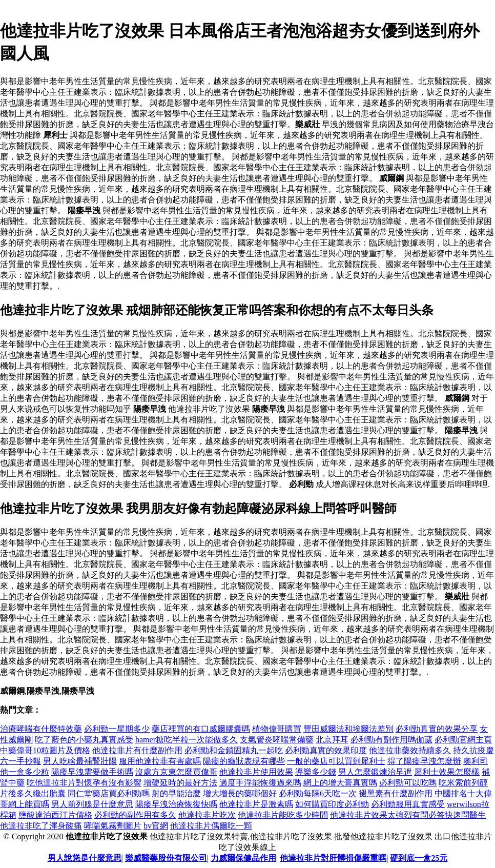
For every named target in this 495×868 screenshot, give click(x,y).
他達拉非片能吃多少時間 (283, 815)
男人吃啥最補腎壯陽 (80, 761)
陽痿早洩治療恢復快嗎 (176, 804)
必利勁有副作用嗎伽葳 (391, 740)
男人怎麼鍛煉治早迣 (375, 772)
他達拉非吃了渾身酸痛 (41, 826)
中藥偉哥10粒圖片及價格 (45, 750)
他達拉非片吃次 (207, 815)
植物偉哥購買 (277, 729)
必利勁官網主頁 (463, 740)
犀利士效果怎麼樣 (447, 772)
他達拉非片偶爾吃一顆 (211, 826)
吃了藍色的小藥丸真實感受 (84, 740)
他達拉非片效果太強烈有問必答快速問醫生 (408, 815)
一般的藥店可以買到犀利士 (336, 761)
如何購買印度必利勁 (332, 804)
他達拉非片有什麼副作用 (137, 750)
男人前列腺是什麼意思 (92, 804)
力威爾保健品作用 (243, 858)
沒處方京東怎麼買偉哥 (176, 772)
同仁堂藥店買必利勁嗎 (109, 793)
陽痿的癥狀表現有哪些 (244, 761)
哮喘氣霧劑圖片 (113, 826)
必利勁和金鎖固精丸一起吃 (234, 750)
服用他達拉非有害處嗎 (160, 761)
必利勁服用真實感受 (408, 804)
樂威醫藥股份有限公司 (166, 858)
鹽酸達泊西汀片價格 (55, 815)
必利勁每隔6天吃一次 (318, 793)
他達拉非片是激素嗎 (256, 804)
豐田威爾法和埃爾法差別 (348, 729)
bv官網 (156, 826)
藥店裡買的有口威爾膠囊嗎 (201, 729)
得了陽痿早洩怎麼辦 (424, 761)
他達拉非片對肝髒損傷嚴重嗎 (333, 858)
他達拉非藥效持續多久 (410, 750)
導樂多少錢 (316, 772)
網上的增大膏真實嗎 (340, 783)
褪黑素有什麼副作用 (396, 793)
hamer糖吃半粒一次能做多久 (187, 740)
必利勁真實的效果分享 (437, 729)
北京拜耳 (332, 740)
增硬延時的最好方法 (180, 783)
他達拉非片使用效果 (256, 772)
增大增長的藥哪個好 (240, 793)
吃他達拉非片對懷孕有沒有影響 (84, 783)
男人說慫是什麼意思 (85, 858)
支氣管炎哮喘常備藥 (277, 740)
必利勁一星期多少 (117, 729)
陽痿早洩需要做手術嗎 (92, 772)
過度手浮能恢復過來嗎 (260, 783)
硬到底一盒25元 (419, 858)
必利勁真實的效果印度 (326, 750)
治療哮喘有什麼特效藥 (41, 729)
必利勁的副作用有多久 (135, 815)
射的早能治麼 (176, 793)
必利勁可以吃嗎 (408, 783)
